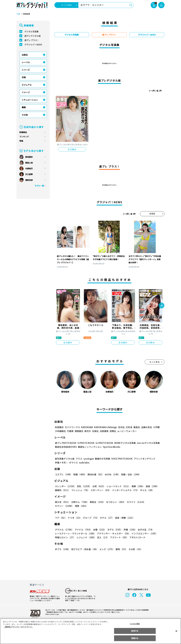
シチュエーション (30, 100)
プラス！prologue (85, 459)
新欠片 (88, 431)
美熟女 (97, 502)
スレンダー (65, 486)
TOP (18, 14)
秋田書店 (59, 427)
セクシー (154, 502)
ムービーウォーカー (127, 431)
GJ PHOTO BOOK (103, 443)
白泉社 (95, 431)
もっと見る (155, 362)
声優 (129, 530)
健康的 (62, 490)
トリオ (75, 518)
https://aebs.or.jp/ (52, 614)
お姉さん (80, 502)
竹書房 (70, 431)
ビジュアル (27, 85)
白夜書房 (104, 431)
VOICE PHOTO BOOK (121, 459)
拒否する (135, 631)
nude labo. (84, 463)
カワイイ (135, 502)
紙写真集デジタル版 (65, 459)
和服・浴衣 (130, 474)
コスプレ (63, 474)
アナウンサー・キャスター (113, 533)
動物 (121, 549)
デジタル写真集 (32, 31)
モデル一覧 (39, 186)
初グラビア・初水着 (84, 549)
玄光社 (121, 427)
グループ (90, 518)
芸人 (102, 537)
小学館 (156, 427)
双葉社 (113, 431)
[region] (90, 631)
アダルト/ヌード (137, 537)
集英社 (136, 427)
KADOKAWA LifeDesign (105, 427)
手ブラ (62, 549)
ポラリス (73, 463)
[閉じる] (176, 631)
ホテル (106, 518)
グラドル (64, 530)
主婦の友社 (146, 427)
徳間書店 (79, 431)
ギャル (146, 490)
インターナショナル (125, 490)
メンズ (106, 549)
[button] (161, 306)
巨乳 (84, 486)
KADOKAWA (87, 427)
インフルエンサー (144, 533)
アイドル (83, 530)
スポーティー (100, 490)
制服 (80, 474)
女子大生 (144, 530)
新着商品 (23, 132)
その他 (25, 115)
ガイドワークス (72, 427)
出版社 (25, 55)
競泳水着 (95, 474)
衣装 (24, 77)
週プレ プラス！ (32, 40)
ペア (61, 518)
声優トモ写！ (61, 463)
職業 (24, 107)
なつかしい (115, 502)
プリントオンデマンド (143, 459)
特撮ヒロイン (65, 537)
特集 (21, 141)
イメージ (26, 92)
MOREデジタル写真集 (123, 443)
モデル (114, 530)
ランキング (24, 137)
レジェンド (86, 537)
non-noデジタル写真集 (146, 443)
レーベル (26, 62)
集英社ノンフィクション (89, 447)
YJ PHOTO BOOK (85, 443)
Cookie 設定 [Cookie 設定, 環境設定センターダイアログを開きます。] (135, 624)
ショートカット (117, 486)
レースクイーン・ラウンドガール (75, 533)
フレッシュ (80, 490)
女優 (99, 530)
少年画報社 (60, 431)
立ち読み (72, 149)
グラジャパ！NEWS (33, 44)
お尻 (98, 486)
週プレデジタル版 (33, 36)
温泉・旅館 (124, 518)
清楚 (61, 506)
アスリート (118, 537)
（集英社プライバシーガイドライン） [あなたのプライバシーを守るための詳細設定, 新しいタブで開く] (18, 627)
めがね (112, 474)
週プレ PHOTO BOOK (65, 443)
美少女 (62, 502)
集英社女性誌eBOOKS (66, 447)
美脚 (137, 486)
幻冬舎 (129, 427)
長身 (151, 486)
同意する (135, 638)
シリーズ (26, 70)
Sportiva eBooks (111, 447)
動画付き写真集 (102, 459)
